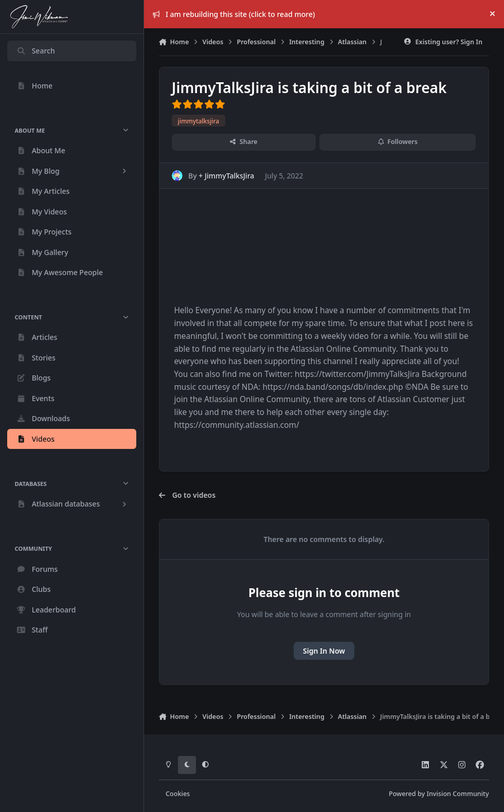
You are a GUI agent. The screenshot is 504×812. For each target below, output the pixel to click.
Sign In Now (324, 651)
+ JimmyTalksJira (227, 176)
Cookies (178, 794)
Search (35, 51)
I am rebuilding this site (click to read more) (234, 14)
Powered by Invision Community (439, 794)
